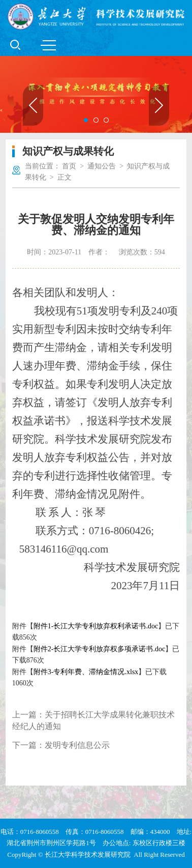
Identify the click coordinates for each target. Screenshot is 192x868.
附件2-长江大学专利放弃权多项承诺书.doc (99, 649)
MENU (48, 45)
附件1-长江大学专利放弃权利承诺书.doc (96, 626)
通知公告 (102, 166)
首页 (69, 166)
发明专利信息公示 (77, 745)
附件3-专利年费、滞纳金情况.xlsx (86, 672)
